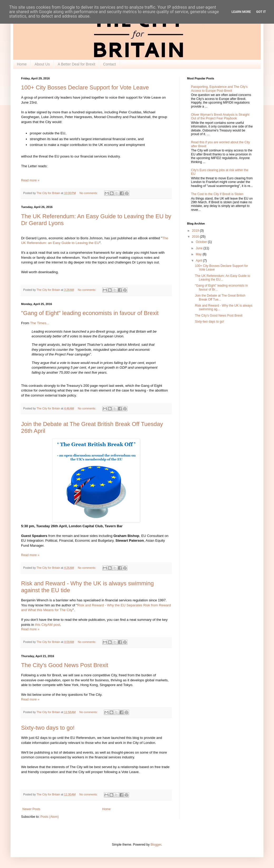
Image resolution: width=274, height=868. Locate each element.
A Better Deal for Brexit (76, 64)
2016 (196, 237)
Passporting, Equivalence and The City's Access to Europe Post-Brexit (219, 89)
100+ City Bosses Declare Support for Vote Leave (85, 87)
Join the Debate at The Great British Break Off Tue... (220, 297)
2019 (196, 231)
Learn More (241, 12)
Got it (261, 12)
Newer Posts (31, 809)
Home (22, 64)
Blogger (156, 845)
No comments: (89, 193)
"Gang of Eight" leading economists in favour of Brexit (90, 313)
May (199, 254)
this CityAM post (48, 625)
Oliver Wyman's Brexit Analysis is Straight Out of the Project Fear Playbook (220, 116)
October (202, 242)
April (199, 261)
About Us (42, 64)
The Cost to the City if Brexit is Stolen (217, 194)
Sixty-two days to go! (48, 728)
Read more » (30, 180)
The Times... (40, 323)
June (200, 248)
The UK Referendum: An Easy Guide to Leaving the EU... (222, 278)
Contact (109, 64)
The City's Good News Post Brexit (65, 665)
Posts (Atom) (49, 817)
